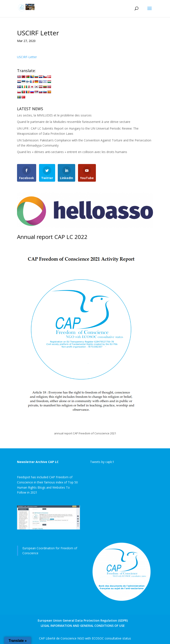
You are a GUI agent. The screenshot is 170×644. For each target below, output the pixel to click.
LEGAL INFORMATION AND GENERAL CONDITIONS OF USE (83, 626)
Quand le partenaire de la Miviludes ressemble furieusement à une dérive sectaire (74, 122)
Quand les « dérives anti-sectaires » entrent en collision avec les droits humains (72, 152)
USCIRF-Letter (27, 57)
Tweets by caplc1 (102, 462)
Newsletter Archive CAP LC (38, 462)
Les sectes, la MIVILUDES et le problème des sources (54, 115)
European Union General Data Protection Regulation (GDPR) (83, 620)
